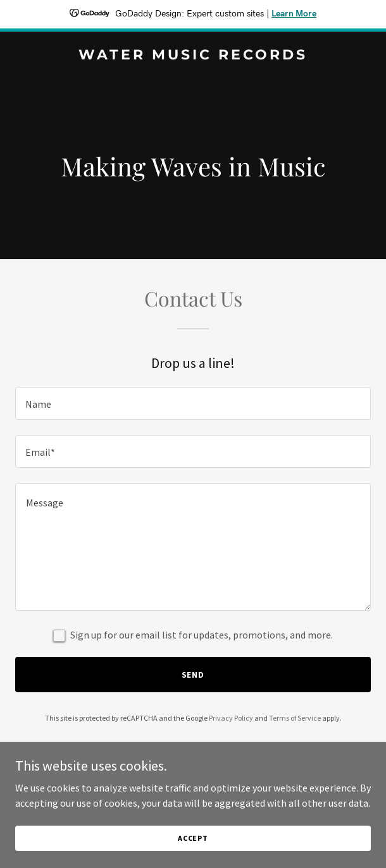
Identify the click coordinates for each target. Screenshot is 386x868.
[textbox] (193, 403)
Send (193, 675)
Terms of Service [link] (295, 718)
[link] (193, 56)
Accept (193, 838)
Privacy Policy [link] (231, 718)
